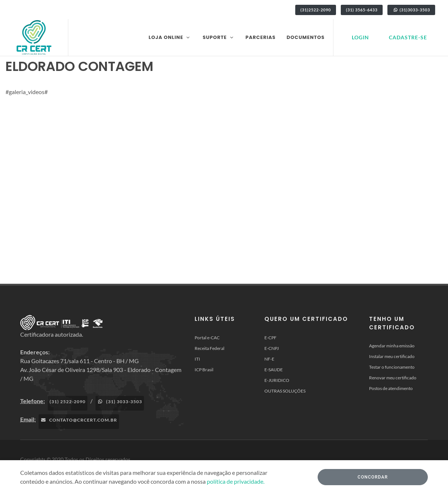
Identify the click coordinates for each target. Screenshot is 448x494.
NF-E (269, 359)
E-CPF (270, 338)
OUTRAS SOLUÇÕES (285, 391)
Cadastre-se (408, 37)
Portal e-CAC (207, 338)
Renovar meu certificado (393, 378)
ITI (197, 359)
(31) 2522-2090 (68, 402)
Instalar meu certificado (392, 356)
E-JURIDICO (277, 380)
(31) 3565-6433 (362, 10)
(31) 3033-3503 (120, 402)
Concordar (373, 477)
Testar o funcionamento (392, 367)
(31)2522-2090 (316, 10)
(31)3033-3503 (411, 10)
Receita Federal (209, 348)
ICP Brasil (204, 370)
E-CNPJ (272, 348)
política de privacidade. (236, 481)
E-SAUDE (274, 370)
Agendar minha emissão (392, 346)
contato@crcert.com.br (79, 420)
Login (360, 37)
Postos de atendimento (391, 388)
